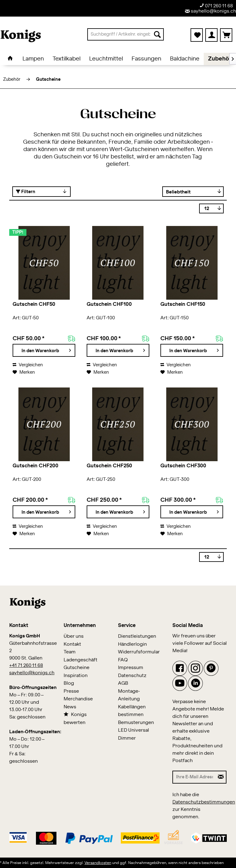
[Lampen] (33, 59)
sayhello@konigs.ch (210, 11)
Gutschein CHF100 (109, 304)
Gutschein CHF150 (183, 304)
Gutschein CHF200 (35, 466)
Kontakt (72, 644)
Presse (71, 691)
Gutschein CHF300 (183, 466)
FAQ (123, 660)
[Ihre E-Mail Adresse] (194, 777)
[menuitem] (126, 34)
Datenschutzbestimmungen (204, 802)
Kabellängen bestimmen (132, 711)
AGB (123, 683)
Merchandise (78, 699)
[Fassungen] (146, 59)
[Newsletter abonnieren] (221, 777)
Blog (69, 683)
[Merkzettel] (197, 35)
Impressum (131, 668)
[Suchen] (157, 34)
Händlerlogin (132, 644)
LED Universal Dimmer (134, 734)
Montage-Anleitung (129, 695)
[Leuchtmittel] (106, 59)
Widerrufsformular (139, 652)
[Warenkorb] (226, 35)
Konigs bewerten (75, 718)
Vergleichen (28, 365)
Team (70, 652)
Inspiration (76, 676)
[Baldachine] (185, 59)
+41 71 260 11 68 (26, 666)
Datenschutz (132, 676)
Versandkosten (98, 863)
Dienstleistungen (137, 636)
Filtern (26, 192)
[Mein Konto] (211, 35)
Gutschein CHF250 (109, 466)
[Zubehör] (220, 59)
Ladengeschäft (81, 660)
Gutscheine (77, 668)
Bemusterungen (136, 723)
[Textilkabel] (67, 59)
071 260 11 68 (216, 6)
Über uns (74, 636)
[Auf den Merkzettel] (24, 372)
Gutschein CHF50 (34, 304)
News (70, 707)
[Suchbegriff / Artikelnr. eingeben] (126, 34)
